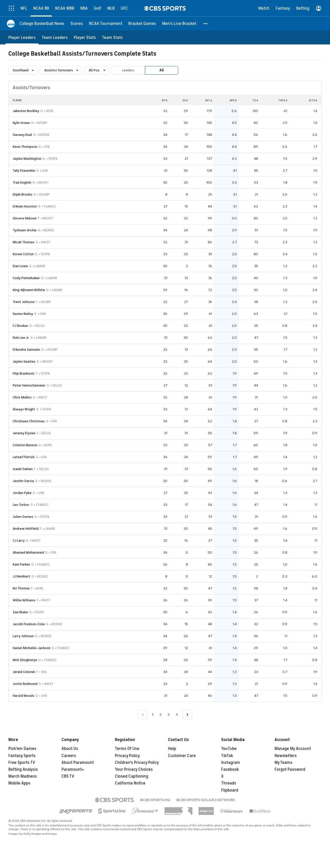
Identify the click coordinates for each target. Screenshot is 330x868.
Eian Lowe (20, 266)
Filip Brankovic (24, 373)
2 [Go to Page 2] (160, 714)
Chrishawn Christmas (29, 421)
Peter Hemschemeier (29, 385)
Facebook (230, 769)
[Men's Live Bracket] (179, 23)
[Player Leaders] (22, 37)
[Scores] (77, 23)
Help (172, 749)
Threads (229, 783)
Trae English (22, 182)
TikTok (227, 756)
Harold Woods (24, 696)
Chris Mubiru (22, 397)
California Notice (130, 783)
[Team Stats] (112, 37)
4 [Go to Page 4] (177, 714)
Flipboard (230, 790)
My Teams (283, 763)
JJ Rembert (21, 576)
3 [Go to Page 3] (169, 714)
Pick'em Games (22, 749)
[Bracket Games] (142, 23)
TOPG (283, 100)
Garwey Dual (22, 135)
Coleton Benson (25, 445)
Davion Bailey (23, 314)
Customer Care (182, 756)
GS (185, 100)
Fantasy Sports (22, 756)
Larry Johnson (23, 636)
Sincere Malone (25, 218)
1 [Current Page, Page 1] (153, 714)
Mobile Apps (19, 783)
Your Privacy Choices (134, 769)
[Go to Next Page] (187, 715)
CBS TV (68, 776)
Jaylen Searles (24, 361)
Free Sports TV (22, 763)
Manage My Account (293, 749)
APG (233, 100)
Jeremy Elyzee (24, 433)
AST (209, 100)
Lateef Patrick (24, 457)
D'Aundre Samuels (26, 350)
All (162, 70)
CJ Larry (19, 541)
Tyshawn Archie (25, 230)
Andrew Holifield (26, 529)
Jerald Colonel (24, 672)
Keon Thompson (25, 147)
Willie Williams (24, 600)
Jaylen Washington (27, 159)
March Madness (23, 776)
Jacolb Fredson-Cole (29, 624)
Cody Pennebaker (26, 278)
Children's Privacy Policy (137, 763)
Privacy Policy (127, 756)
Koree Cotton (23, 254)
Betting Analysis (23, 769)
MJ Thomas (21, 588)
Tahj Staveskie (24, 171)
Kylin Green (21, 123)
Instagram (231, 763)
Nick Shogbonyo (25, 660)
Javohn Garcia (23, 481)
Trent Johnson (24, 302)
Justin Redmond (25, 684)
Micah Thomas (24, 242)
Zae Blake (20, 612)
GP (164, 100)
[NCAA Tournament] (106, 23)
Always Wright (24, 409)
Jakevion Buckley (26, 111)
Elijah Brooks (22, 194)
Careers (69, 756)
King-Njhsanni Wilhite (29, 290)
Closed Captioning (132, 776)
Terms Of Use (127, 749)
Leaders (128, 70)
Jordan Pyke (22, 493)
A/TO (313, 100)
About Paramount (78, 763)
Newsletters (286, 756)
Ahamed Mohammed (28, 552)
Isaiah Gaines (23, 469)
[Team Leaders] (55, 37)
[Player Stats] (85, 37)
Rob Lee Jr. (21, 338)
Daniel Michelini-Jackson (32, 648)
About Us (70, 749)
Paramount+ (73, 769)
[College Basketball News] (42, 23)
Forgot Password (290, 769)
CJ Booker (20, 326)
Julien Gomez (23, 517)
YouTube (229, 749)
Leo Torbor (21, 505)
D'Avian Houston (25, 206)
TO (255, 100)
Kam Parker (21, 564)
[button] (206, 23)
